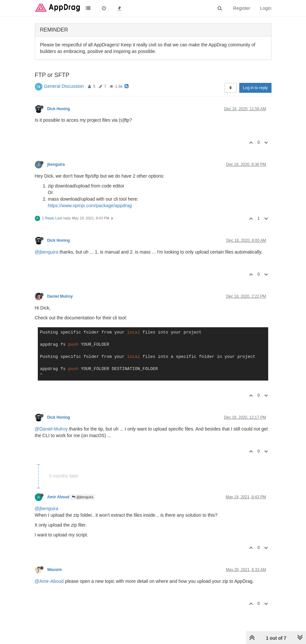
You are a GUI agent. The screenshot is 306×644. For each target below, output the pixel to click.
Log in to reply (255, 88)
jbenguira (56, 164)
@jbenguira (47, 252)
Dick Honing (59, 109)
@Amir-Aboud (49, 581)
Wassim (55, 570)
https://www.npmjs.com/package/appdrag (90, 206)
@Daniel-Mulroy (51, 429)
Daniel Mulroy (60, 296)
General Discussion (64, 86)
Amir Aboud (59, 497)
